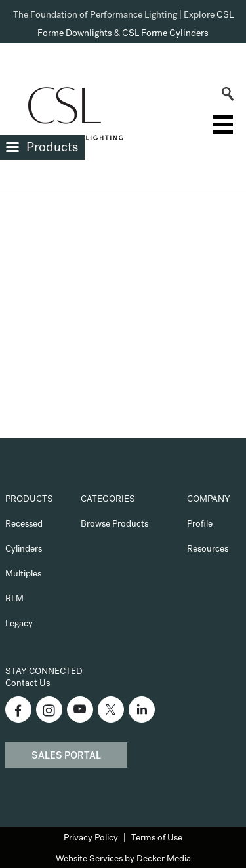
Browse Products (114, 525)
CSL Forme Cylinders (165, 34)
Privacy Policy (91, 839)
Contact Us (28, 684)
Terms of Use (157, 839)
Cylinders (24, 550)
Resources (208, 550)
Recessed (24, 525)
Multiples (23, 575)
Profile (200, 525)
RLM (14, 599)
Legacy (19, 624)
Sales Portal (66, 757)
